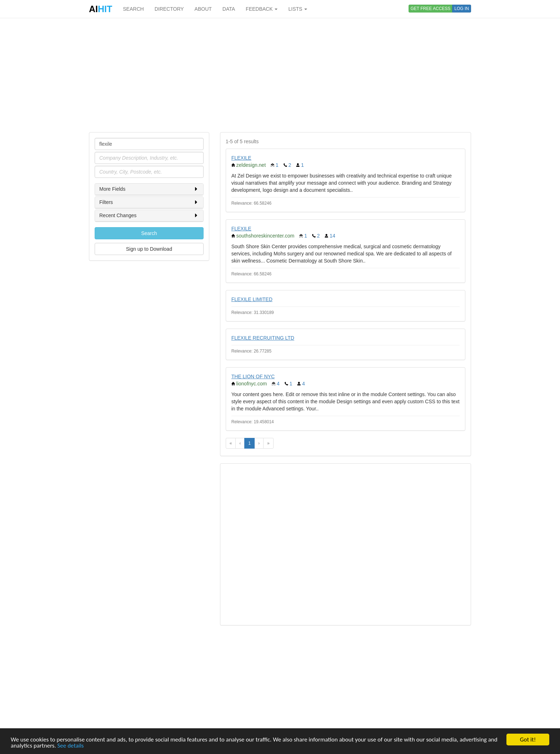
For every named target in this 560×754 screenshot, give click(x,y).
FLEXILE (241, 158)
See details (71, 746)
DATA (229, 9)
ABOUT (203, 9)
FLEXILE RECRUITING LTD (263, 338)
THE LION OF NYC (253, 376)
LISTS (298, 9)
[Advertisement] (280, 75)
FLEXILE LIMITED (252, 299)
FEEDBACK (262, 9)
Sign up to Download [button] (149, 249)
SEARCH (133, 9)
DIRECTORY (169, 9)
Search (149, 233)
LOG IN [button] (462, 9)
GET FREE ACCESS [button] (431, 9)
